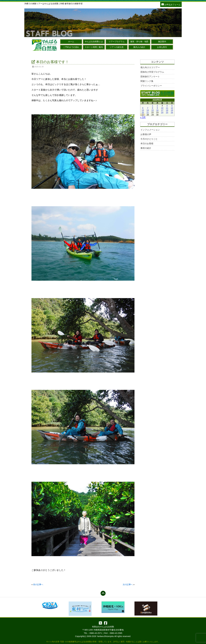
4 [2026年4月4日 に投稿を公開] (167, 106)
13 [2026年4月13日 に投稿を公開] (143, 110)
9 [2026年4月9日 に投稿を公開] (157, 108)
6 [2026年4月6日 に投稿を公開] (143, 108)
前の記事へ (38, 584)
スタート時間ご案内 (94, 47)
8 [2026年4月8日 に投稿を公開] (152, 108)
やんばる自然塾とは (94, 42)
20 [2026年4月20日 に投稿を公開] (143, 112)
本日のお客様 (147, 143)
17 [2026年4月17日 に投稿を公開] (162, 110)
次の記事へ (128, 584)
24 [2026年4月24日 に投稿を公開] (162, 112)
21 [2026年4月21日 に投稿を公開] (148, 112)
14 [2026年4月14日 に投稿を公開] (148, 110)
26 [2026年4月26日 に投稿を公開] (172, 112)
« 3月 (143, 117)
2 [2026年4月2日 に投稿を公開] (157, 106)
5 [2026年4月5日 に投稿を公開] (172, 106)
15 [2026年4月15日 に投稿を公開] (152, 110)
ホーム (71, 42)
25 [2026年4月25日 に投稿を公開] (167, 112)
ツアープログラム (117, 42)
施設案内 (162, 42)
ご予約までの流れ (71, 47)
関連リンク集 (147, 81)
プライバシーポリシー (151, 86)
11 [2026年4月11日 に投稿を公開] (167, 108)
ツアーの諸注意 (117, 47)
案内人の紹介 (139, 47)
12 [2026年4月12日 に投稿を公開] (172, 108)
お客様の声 (146, 134)
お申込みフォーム (171, 4)
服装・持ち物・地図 (139, 42)
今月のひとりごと (149, 139)
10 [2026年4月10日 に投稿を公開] (162, 108)
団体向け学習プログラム (152, 72)
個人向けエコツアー (150, 67)
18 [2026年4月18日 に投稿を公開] (167, 110)
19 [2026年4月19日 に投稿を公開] (172, 110)
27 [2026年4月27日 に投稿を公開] (143, 115)
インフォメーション (150, 130)
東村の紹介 (146, 148)
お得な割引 (162, 47)
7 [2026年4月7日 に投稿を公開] (148, 108)
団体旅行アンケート (150, 76)
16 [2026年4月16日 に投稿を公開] (157, 110)
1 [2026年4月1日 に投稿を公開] (152, 106)
